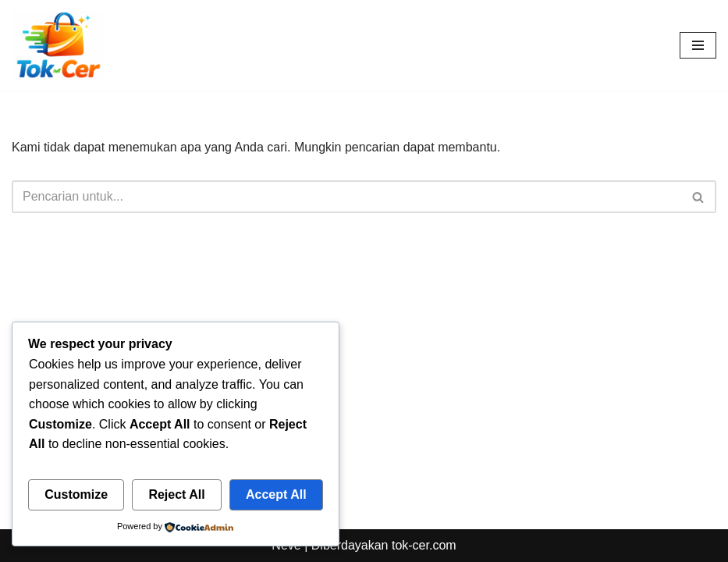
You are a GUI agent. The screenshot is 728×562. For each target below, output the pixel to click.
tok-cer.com (424, 545)
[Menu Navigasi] (698, 45)
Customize (76, 494)
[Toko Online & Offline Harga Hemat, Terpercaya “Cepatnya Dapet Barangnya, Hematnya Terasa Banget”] (59, 45)
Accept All (276, 494)
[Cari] (346, 197)
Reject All (176, 494)
